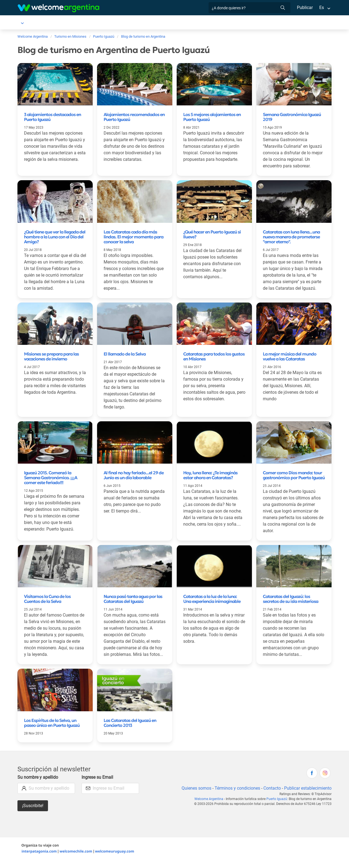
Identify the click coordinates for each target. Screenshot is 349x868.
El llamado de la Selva (125, 362)
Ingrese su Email (98, 785)
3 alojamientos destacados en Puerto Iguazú (52, 118)
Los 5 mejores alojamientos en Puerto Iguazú (212, 118)
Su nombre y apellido (38, 785)
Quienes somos (195, 796)
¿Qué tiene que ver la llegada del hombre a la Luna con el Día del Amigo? (55, 238)
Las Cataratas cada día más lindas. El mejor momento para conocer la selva (133, 238)
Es (322, 8)
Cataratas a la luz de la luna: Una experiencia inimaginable (212, 606)
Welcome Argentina (211, 807)
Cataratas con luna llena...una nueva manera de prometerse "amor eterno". (291, 238)
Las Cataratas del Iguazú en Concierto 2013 (130, 730)
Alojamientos (67, 23)
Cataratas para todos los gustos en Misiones (214, 364)
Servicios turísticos (158, 23)
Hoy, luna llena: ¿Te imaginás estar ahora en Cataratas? (210, 483)
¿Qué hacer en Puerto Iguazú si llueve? (212, 235)
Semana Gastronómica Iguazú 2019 (292, 118)
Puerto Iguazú (31, 23)
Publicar (305, 8)
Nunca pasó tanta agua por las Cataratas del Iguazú (133, 606)
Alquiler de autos (114, 23)
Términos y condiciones (236, 796)
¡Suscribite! (33, 813)
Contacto (271, 796)
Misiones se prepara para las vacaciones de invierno (51, 364)
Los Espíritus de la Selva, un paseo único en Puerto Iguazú (52, 730)
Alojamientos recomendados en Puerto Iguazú (134, 118)
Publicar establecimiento (308, 796)
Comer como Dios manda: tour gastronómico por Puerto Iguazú (294, 483)
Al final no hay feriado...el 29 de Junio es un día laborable (134, 483)
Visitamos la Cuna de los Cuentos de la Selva (47, 606)
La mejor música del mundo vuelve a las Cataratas (290, 364)
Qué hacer (236, 23)
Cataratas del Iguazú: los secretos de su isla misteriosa (291, 606)
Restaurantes (207, 23)
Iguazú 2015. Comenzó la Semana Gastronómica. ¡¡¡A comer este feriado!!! (51, 485)
